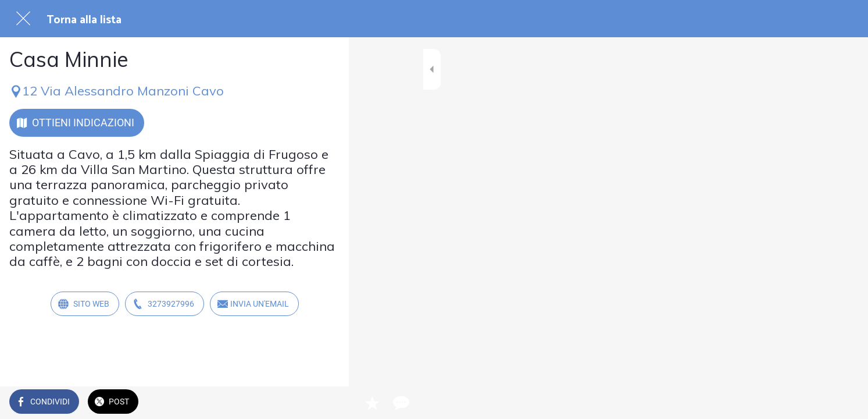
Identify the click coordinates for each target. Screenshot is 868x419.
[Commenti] (326, 403)
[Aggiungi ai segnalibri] (298, 403)
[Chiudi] (23, 19)
